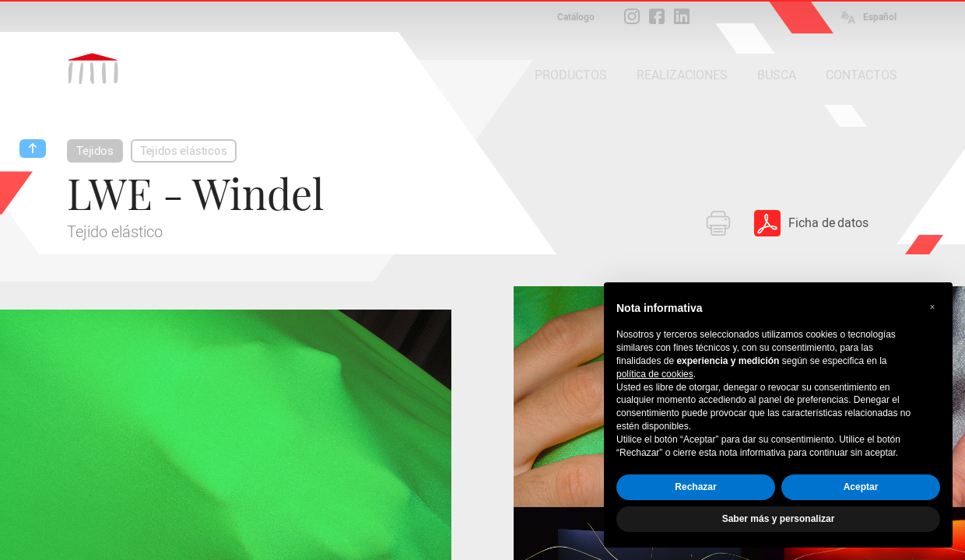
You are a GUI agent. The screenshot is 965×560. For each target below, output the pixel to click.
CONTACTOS (861, 75)
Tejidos (95, 151)
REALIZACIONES (682, 75)
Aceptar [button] (861, 487)
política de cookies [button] (655, 374)
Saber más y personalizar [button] (779, 519)
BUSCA (777, 75)
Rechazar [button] (695, 487)
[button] (932, 307)
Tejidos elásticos (184, 151)
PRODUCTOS (571, 75)
